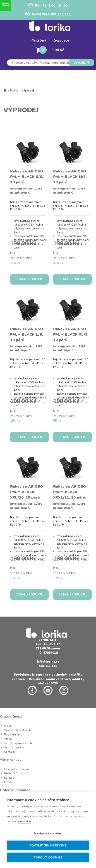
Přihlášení (38, 40)
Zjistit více (24, 821)
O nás (8, 726)
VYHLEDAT (81, 63)
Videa (8, 739)
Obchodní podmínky (17, 769)
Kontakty (10, 752)
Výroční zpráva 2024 (18, 743)
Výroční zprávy (14, 748)
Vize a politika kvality (18, 730)
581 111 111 (48, 666)
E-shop (14, 91)
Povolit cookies (48, 857)
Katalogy (10, 778)
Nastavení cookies (48, 833)
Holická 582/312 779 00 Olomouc (48, 646)
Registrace (61, 40)
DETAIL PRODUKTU (29, 279)
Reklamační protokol (18, 773)
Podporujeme (13, 735)
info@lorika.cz (48, 662)
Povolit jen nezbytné (48, 845)
